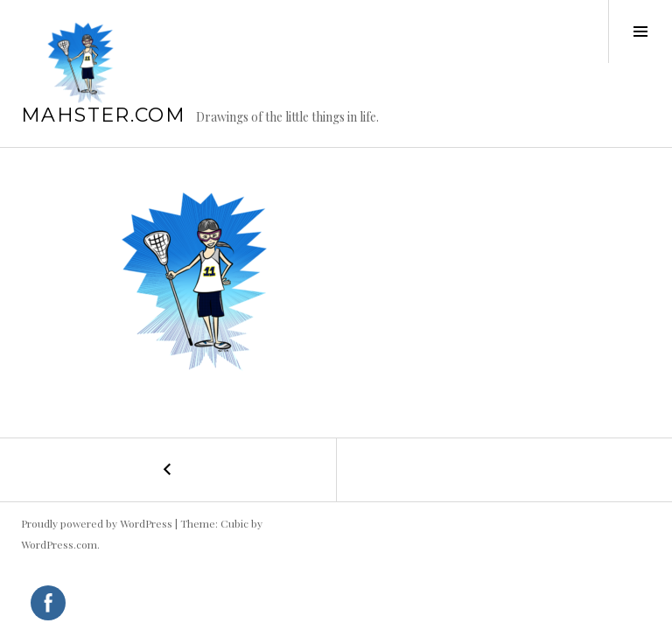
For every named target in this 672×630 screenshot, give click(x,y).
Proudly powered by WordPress (97, 523)
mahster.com (103, 115)
